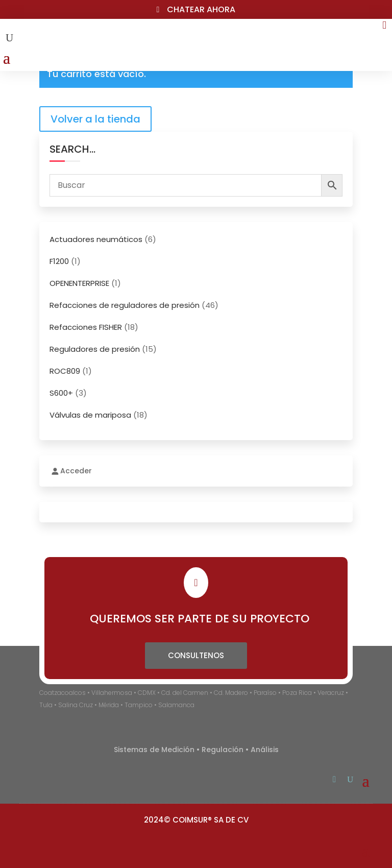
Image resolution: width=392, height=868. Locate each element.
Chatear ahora (201, 9)
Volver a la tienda (95, 119)
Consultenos (196, 655)
